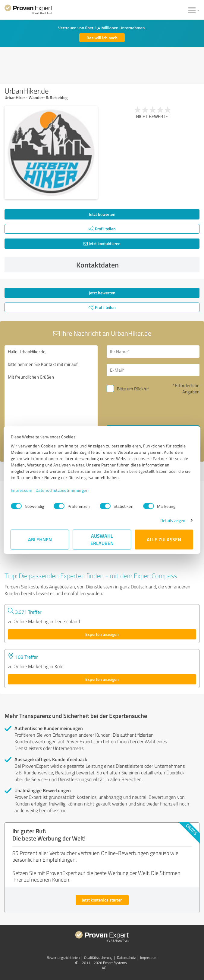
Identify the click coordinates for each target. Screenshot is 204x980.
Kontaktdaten (136, 265)
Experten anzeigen (102, 634)
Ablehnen (40, 539)
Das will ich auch (102, 38)
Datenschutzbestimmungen (62, 490)
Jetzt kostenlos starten (102, 900)
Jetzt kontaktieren (102, 243)
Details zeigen (173, 520)
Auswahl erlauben (102, 539)
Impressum (22, 490)
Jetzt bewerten (102, 214)
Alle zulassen (164, 539)
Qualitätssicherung (98, 958)
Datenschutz (126, 958)
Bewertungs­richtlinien (63, 958)
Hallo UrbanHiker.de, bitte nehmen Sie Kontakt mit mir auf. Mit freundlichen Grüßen (51, 397)
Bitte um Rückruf (133, 389)
